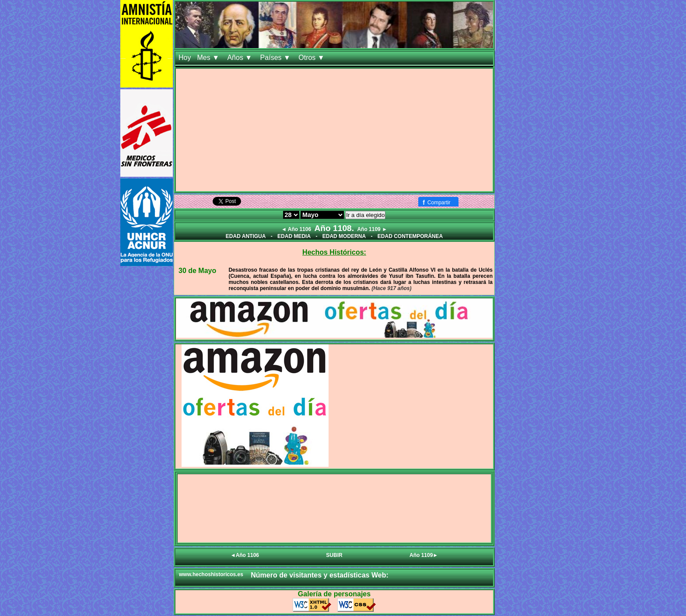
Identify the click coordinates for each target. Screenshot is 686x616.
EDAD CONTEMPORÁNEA (410, 236)
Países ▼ (276, 58)
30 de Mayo (197, 271)
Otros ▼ (312, 58)
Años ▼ (240, 58)
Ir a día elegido (365, 215)
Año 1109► (424, 555)
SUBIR (334, 555)
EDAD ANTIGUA (246, 236)
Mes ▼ (209, 58)
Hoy (185, 58)
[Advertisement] (334, 130)
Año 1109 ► (372, 229)
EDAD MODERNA (344, 236)
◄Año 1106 (245, 555)
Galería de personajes (334, 594)
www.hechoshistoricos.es (211, 574)
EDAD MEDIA (294, 236)
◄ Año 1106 (296, 229)
